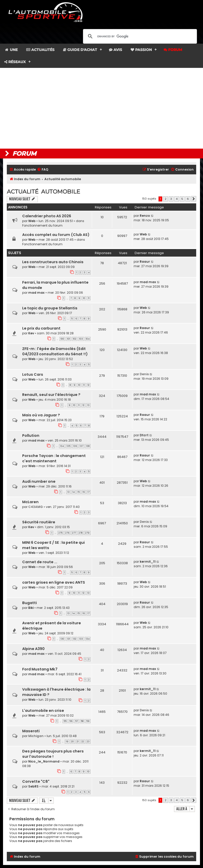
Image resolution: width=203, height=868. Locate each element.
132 (75, 639)
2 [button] (166, 199)
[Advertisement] (101, 108)
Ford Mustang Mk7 (40, 669)
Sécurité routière (39, 522)
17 (89, 492)
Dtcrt (144, 435)
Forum (173, 50)
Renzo (145, 216)
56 (71, 721)
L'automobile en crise (43, 711)
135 (68, 446)
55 (65, 721)
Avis (115, 50)
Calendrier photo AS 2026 (47, 216)
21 (78, 742)
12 (89, 385)
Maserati (31, 731)
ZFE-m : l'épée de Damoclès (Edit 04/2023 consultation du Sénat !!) (55, 351)
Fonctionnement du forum (42, 225)
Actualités (40, 50)
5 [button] (182, 199)
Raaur (145, 262)
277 (74, 533)
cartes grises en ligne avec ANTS (54, 582)
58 (82, 721)
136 (75, 446)
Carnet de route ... (40, 562)
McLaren (30, 502)
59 (88, 721)
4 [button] (177, 199)
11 (89, 298)
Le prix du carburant (41, 328)
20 (72, 742)
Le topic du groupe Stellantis (50, 308)
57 (77, 721)
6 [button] (188, 199)
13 (88, 405)
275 (61, 533)
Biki (31, 608)
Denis (144, 374)
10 (84, 298)
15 (79, 492)
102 (75, 339)
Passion (141, 50)
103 (81, 339)
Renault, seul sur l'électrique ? (51, 395)
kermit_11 (148, 562)
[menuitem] (43, 170)
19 (67, 742)
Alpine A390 (33, 649)
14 (74, 492)
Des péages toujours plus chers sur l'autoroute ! (53, 754)
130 (62, 639)
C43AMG (36, 507)
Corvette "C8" (36, 781)
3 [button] (171, 199)
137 (81, 446)
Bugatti (30, 603)
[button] (194, 199)
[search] (139, 36)
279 (87, 533)
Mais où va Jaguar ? (41, 415)
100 (62, 339)
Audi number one (39, 481)
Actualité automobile (43, 192)
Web (32, 221)
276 (67, 533)
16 (84, 492)
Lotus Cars (33, 374)
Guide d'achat (80, 50)
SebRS (33, 786)
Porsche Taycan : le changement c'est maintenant (54, 458)
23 (88, 742)
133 (81, 639)
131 (69, 639)
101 (69, 339)
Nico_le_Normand (44, 761)
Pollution (31, 436)
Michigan (36, 736)
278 (81, 533)
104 (88, 339)
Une (11, 50)
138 (88, 446)
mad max (36, 293)
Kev (31, 333)
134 (62, 446)
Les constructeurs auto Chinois (53, 262)
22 (83, 742)
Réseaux (15, 62)
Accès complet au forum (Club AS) (56, 235)
